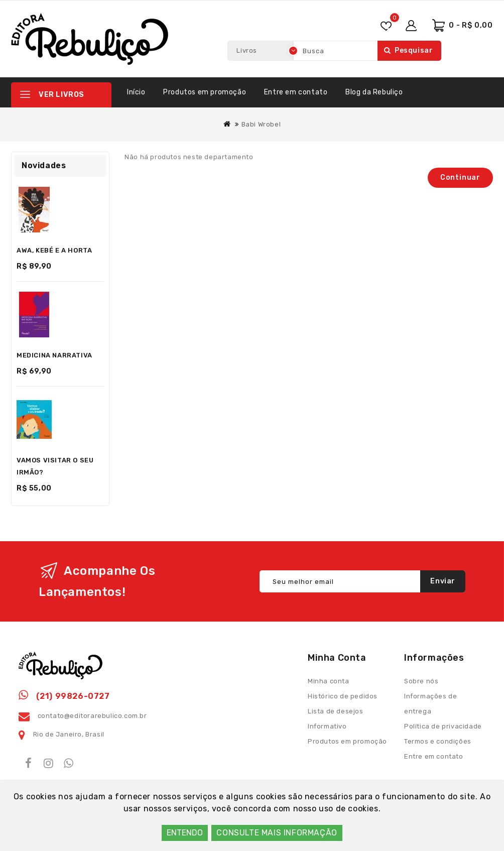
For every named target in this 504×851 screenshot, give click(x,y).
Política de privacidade (443, 726)
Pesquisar (408, 50)
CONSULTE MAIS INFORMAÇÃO (277, 833)
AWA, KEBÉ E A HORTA (54, 250)
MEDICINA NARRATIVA (54, 355)
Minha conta (329, 681)
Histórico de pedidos (343, 696)
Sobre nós (421, 681)
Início (136, 92)
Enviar (443, 581)
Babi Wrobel (261, 124)
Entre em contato (296, 92)
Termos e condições (438, 741)
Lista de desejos (336, 711)
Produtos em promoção (205, 92)
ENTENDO (185, 833)
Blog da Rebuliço (374, 92)
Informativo (327, 726)
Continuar (460, 177)
